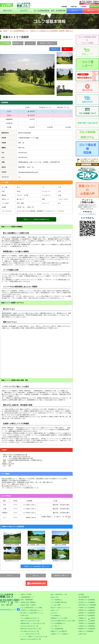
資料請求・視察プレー (47, 43)
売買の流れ (74, 7)
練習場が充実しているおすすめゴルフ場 (33, 623)
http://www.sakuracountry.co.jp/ (28, 172)
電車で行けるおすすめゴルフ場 (30, 621)
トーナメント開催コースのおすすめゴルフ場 (34, 637)
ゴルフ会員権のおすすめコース (30, 618)
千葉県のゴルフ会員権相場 (87, 608)
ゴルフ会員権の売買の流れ (59, 602)
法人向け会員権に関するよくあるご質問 (63, 621)
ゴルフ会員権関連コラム (58, 623)
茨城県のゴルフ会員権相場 (87, 618)
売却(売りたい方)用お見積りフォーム (32, 610)
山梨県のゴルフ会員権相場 (87, 626)
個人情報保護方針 (84, 597)
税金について (55, 610)
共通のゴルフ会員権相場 (86, 631)
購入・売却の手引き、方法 (59, 594)
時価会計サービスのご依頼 (59, 618)
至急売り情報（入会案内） (29, 605)
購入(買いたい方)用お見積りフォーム (32, 613)
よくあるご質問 (56, 605)
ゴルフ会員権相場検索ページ (19, 31)
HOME (5, 31)
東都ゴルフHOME (26, 594)
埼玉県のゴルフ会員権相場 (87, 602)
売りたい (75, 11)
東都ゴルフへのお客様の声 (87, 190)
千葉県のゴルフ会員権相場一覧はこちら (36, 566)
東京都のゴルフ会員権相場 (87, 600)
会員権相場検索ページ (27, 597)
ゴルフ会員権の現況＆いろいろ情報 (31, 608)
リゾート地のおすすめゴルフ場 (30, 634)
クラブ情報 (6, 43)
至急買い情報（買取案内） (29, 602)
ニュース (30, 43)
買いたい (91, 11)
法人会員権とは (56, 615)
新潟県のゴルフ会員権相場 (87, 621)
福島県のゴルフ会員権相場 (87, 610)
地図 (37, 138)
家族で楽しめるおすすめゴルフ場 (31, 629)
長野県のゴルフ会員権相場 (87, 623)
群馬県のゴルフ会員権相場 (87, 613)
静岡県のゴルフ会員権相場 (87, 629)
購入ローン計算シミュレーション (61, 608)
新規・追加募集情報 (58, 11)
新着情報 (64, 7)
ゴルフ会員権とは (56, 600)
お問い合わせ (94, 7)
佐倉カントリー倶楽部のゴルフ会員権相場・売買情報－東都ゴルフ (52, 31)
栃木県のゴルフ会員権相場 (87, 615)
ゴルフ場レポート (87, 64)
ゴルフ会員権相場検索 (41, 11)
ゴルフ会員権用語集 (57, 629)
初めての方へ (8, 11)
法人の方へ (24, 11)
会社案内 (84, 7)
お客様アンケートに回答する (60, 634)
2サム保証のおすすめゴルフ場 (30, 631)
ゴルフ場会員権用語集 (87, 149)
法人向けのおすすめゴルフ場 (29, 626)
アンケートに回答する (87, 214)
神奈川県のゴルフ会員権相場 (87, 605)
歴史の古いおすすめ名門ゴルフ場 (31, 639)
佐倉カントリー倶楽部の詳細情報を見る (36, 219)
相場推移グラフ (18, 43)
